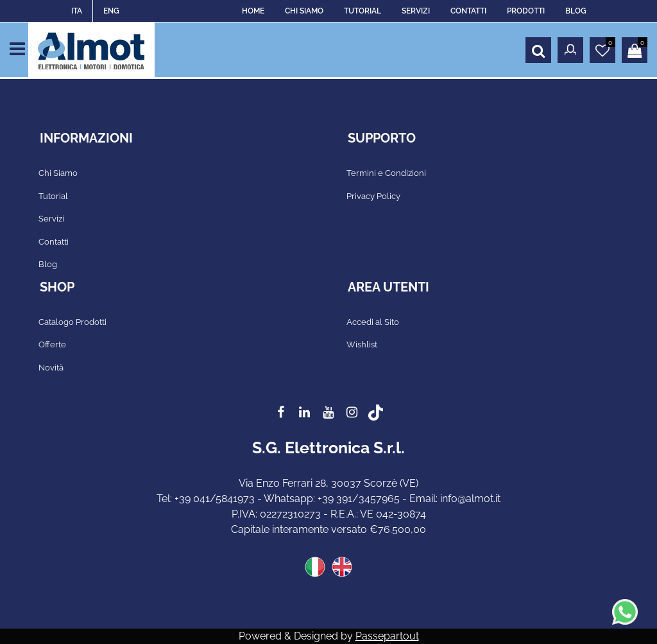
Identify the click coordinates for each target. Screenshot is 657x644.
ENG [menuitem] (111, 11)
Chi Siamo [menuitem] (58, 173)
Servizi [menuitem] (51, 219)
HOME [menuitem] (253, 11)
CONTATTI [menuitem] (468, 11)
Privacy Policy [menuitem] (373, 196)
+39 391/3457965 (359, 499)
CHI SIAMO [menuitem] (304, 11)
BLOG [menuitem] (576, 11)
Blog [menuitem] (48, 264)
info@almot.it (470, 499)
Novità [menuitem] (51, 368)
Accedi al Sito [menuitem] (373, 322)
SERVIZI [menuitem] (416, 11)
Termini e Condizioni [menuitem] (386, 173)
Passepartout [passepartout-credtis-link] (387, 636)
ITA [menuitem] (77, 11)
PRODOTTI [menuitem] (526, 11)
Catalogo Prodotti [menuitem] (73, 322)
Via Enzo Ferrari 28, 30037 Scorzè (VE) (328, 483)
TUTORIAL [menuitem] (363, 11)
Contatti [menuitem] (54, 242)
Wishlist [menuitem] (362, 344)
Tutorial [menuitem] (53, 196)
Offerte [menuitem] (52, 344)
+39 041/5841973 (215, 499)
